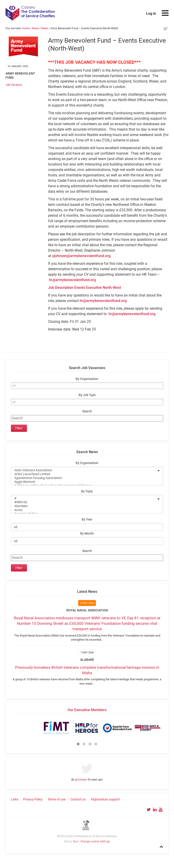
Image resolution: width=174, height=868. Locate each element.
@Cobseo (81, 780)
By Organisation (87, 379)
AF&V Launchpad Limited (84, 474)
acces (84, 510)
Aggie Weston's (84, 482)
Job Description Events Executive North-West (85, 288)
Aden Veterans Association (84, 470)
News (35, 28)
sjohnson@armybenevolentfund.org (81, 256)
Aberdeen (84, 506)
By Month (87, 534)
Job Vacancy (14, 85)
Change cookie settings (95, 841)
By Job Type (87, 395)
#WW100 (84, 502)
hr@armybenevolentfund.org (72, 280)
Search (87, 411)
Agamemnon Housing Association (84, 478)
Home (26, 28)
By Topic (87, 491)
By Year (87, 519)
